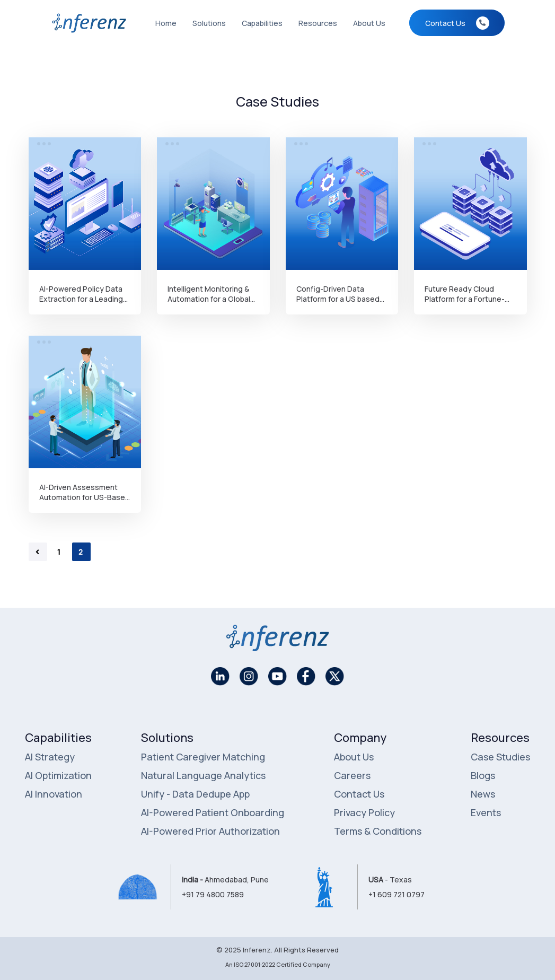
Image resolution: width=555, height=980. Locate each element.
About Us (369, 23)
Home (166, 23)
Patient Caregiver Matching (203, 757)
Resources (318, 23)
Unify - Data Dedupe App (195, 794)
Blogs (483, 775)
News (483, 794)
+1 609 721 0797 (397, 894)
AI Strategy (50, 757)
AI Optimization (58, 775)
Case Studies (500, 757)
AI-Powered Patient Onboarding (213, 812)
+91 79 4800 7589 (213, 894)
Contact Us (359, 794)
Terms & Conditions (378, 831)
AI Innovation (54, 794)
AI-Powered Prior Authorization (210, 831)
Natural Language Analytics (203, 775)
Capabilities (262, 23)
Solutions (209, 23)
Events (486, 812)
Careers (352, 775)
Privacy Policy (364, 812)
